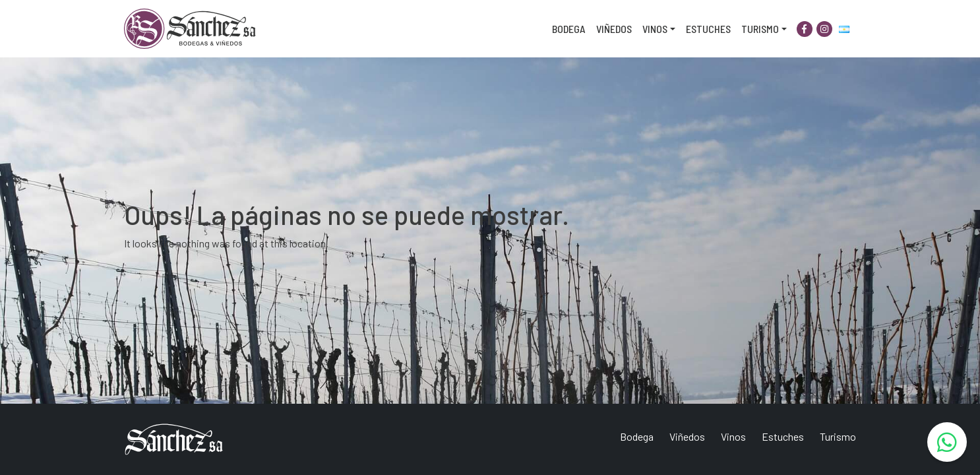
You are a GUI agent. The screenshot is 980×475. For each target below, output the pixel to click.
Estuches (708, 29)
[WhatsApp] (947, 442)
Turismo (760, 29)
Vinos (655, 29)
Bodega (569, 29)
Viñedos (614, 29)
